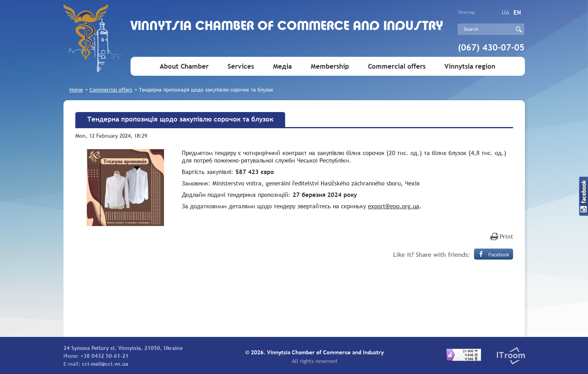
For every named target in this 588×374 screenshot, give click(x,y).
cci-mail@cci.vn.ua (105, 364)
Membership (330, 66)
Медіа (282, 66)
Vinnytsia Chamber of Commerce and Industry (287, 27)
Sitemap (467, 12)
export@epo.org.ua (394, 206)
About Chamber (184, 66)
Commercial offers (397, 66)
